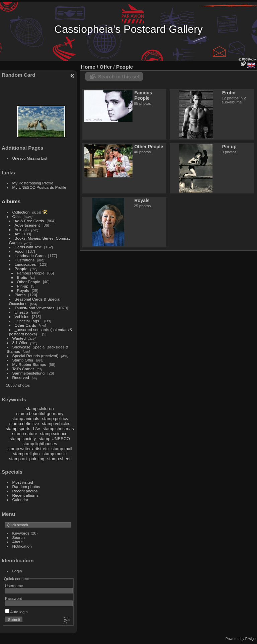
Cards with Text (28, 247)
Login (17, 571)
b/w (36, 429)
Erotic (22, 277)
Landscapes (25, 264)
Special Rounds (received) (35, 356)
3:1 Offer (20, 343)
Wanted (19, 338)
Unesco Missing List (30, 158)
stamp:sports (18, 429)
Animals (22, 229)
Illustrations (25, 260)
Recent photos (25, 491)
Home (88, 67)
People (21, 269)
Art (17, 234)
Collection (21, 212)
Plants (20, 295)
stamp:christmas (58, 429)
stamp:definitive (24, 424)
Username (14, 586)
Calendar (20, 500)
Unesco (21, 312)
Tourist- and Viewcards (35, 308)
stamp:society (23, 439)
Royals (23, 290)
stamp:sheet (59, 459)
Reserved (21, 377)
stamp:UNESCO (54, 439)
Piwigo (250, 639)
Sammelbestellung (29, 373)
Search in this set (119, 76)
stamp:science (54, 434)
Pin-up (23, 286)
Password (14, 598)
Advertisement (27, 225)
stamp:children (40, 409)
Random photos (26, 487)
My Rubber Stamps (29, 364)
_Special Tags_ (28, 321)
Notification (22, 546)
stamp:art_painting (27, 459)
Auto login (16, 612)
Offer (17, 216)
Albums (11, 201)
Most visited (23, 482)
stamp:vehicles (56, 424)
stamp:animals (26, 419)
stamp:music (55, 454)
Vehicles (22, 316)
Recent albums (25, 495)
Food (19, 251)
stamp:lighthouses (40, 444)
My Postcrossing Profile (33, 183)
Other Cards (25, 325)
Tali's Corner (23, 369)
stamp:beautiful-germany (40, 414)
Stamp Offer (23, 360)
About (18, 542)
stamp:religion (26, 454)
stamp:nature (25, 434)
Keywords (21, 533)
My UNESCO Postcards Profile (39, 187)
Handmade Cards (30, 256)
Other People (29, 282)
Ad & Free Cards (29, 221)
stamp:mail (62, 449)
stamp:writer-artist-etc (28, 449)
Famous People (31, 273)
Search (19, 537)
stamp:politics (55, 419)
